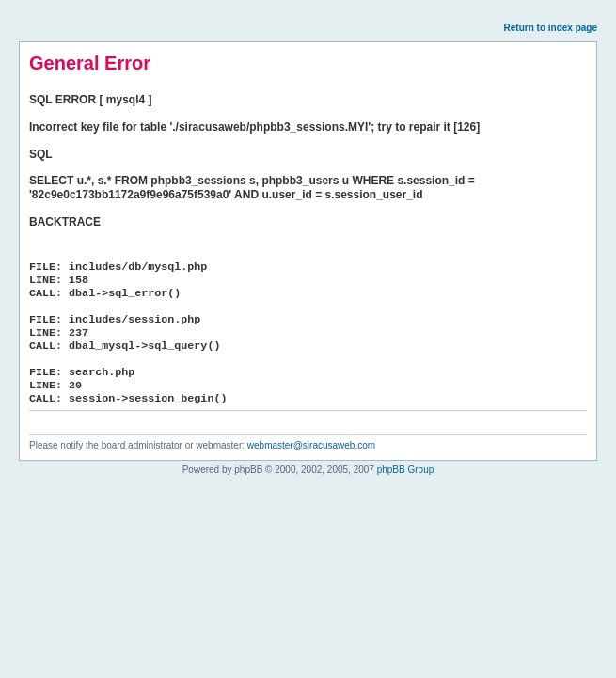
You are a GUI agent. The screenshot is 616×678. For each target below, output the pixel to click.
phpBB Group (406, 470)
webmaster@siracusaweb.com (311, 445)
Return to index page (551, 28)
